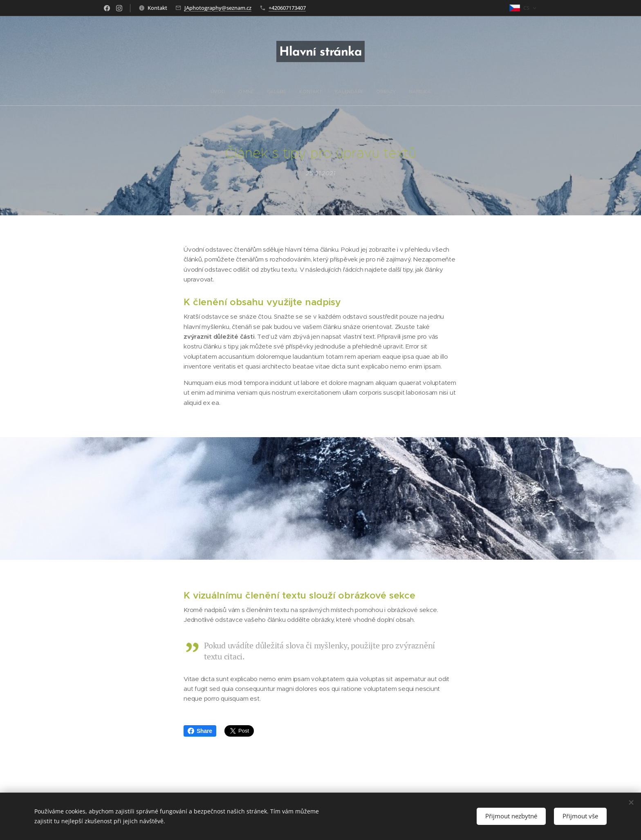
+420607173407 (287, 8)
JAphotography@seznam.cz (218, 8)
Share (200, 731)
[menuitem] (285, 92)
